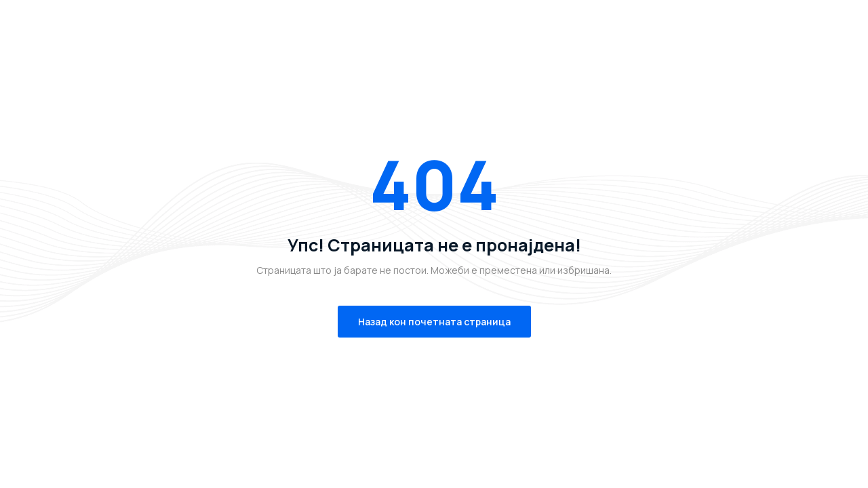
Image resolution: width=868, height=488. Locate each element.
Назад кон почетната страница (434, 322)
